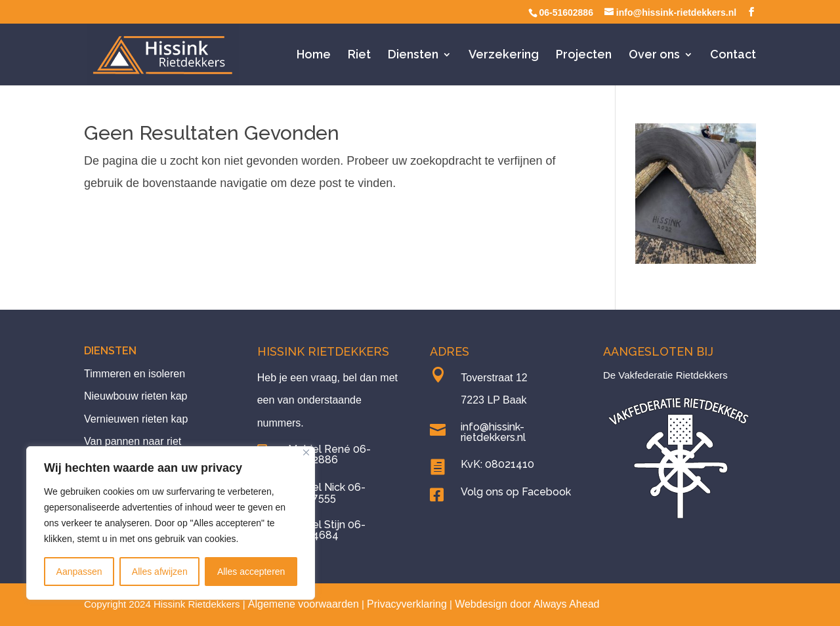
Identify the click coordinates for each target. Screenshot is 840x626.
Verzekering (504, 55)
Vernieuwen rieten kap (136, 419)
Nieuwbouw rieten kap (136, 396)
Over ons (654, 55)
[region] (171, 523)
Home (314, 55)
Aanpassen (79, 572)
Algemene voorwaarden (304, 604)
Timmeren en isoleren (135, 374)
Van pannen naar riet (133, 441)
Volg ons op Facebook (516, 492)
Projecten (584, 55)
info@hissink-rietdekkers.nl (493, 432)
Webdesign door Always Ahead (527, 604)
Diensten (413, 55)
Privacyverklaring (407, 604)
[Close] (306, 452)
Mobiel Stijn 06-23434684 (327, 530)
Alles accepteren (251, 572)
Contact (733, 55)
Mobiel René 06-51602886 (329, 454)
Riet (359, 55)
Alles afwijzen (160, 572)
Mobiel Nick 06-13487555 (327, 492)
